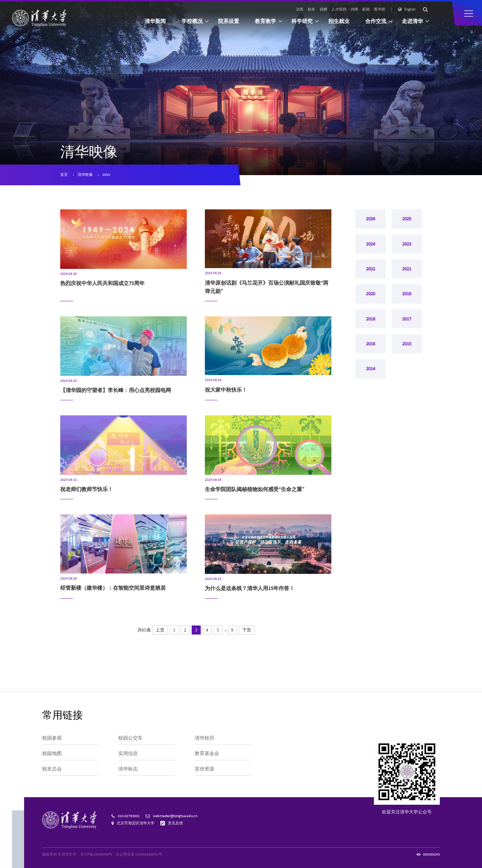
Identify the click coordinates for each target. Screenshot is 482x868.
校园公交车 (130, 738)
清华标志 (128, 769)
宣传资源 (204, 769)
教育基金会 (207, 753)
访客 (300, 9)
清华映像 (85, 175)
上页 (160, 630)
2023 (407, 247)
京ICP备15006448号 (96, 854)
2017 (407, 328)
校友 (311, 9)
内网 (354, 9)
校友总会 (52, 769)
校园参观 (52, 738)
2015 (407, 355)
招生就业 (339, 21)
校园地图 (52, 753)
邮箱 (366, 9)
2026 (371, 220)
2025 (407, 220)
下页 (247, 630)
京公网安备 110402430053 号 (139, 854)
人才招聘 (339, 9)
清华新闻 (155, 21)
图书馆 (380, 9)
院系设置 (229, 21)
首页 (64, 175)
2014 (371, 383)
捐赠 (323, 9)
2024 (106, 175)
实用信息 (128, 753)
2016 (371, 355)
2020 (371, 301)
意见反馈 (175, 823)
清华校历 (204, 738)
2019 (407, 301)
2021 (407, 274)
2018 (371, 328)
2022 (371, 274)
